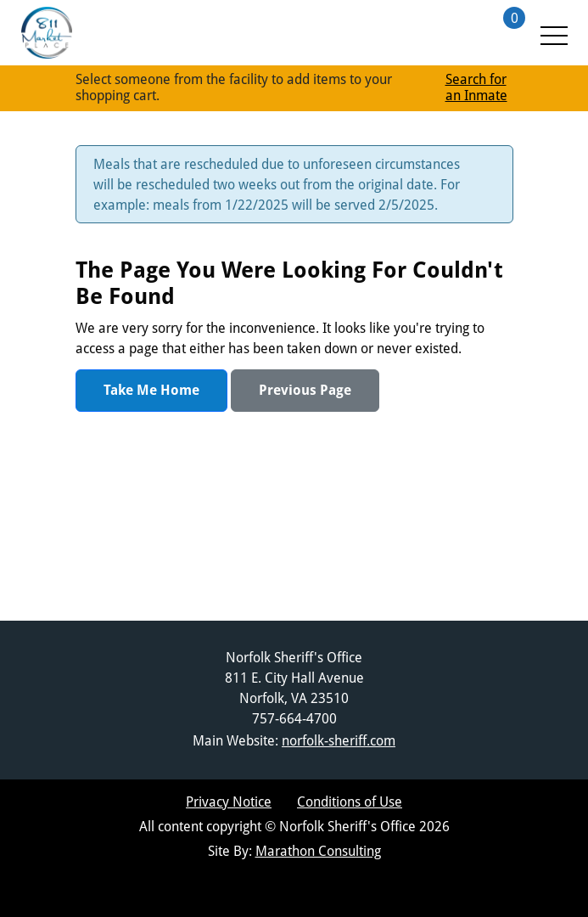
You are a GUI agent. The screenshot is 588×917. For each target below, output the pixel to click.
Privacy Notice (229, 802)
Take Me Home (151, 390)
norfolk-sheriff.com (339, 741)
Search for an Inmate (476, 87)
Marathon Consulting (318, 851)
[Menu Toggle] (553, 33)
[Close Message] (489, 166)
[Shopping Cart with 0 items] (496, 33)
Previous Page (305, 390)
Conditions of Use (350, 802)
